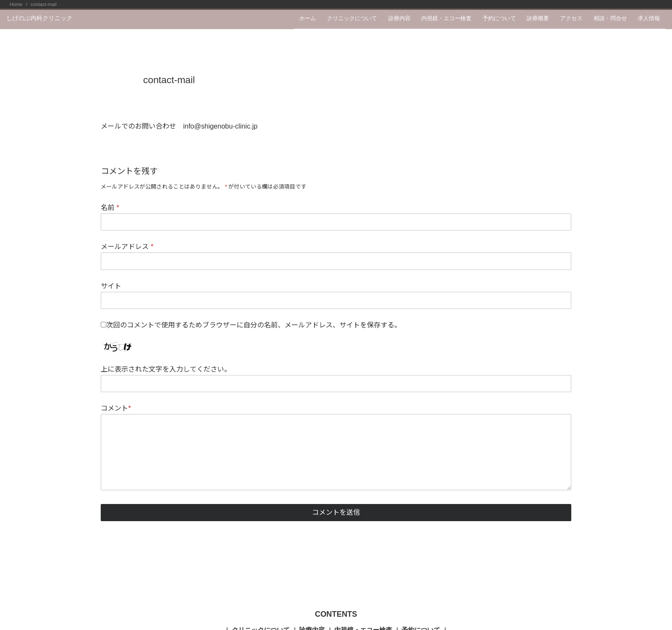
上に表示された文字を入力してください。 (166, 369)
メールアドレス (127, 247)
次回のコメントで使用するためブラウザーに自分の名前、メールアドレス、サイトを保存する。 (254, 325)
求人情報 (649, 18)
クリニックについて (352, 18)
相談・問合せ (610, 18)
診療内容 (399, 18)
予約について (499, 18)
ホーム (307, 18)
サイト (111, 286)
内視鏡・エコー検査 (446, 18)
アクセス (571, 18)
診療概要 (538, 18)
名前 (110, 208)
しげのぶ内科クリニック (39, 18)
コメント (116, 408)
